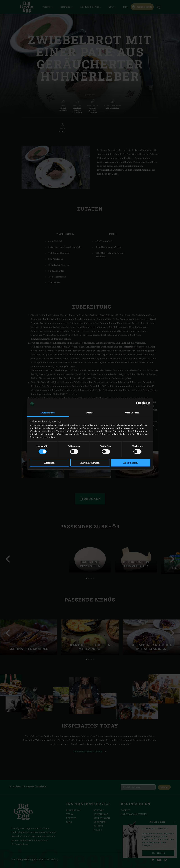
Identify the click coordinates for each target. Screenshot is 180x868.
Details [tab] (90, 413)
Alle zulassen (130, 463)
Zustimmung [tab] (48, 413)
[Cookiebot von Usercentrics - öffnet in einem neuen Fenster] (138, 404)
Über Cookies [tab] (132, 413)
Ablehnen (49, 463)
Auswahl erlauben (90, 463)
